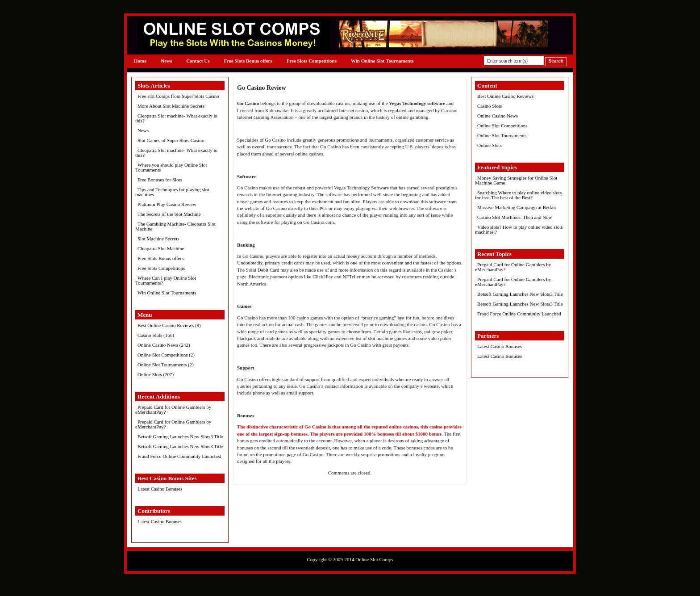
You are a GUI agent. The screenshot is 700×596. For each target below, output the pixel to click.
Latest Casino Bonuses (160, 489)
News (166, 61)
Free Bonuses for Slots (160, 180)
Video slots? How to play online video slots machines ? (519, 229)
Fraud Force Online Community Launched (179, 456)
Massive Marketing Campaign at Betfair (517, 207)
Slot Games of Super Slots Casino (171, 140)
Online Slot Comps (374, 559)
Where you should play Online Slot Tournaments (171, 167)
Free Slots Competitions (312, 61)
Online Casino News (158, 345)
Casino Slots (150, 335)
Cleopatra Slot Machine (161, 248)
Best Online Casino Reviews (166, 325)
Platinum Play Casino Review (167, 204)
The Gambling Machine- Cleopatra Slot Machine (175, 226)
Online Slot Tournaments (162, 365)
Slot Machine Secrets (158, 239)
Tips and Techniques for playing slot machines (172, 192)
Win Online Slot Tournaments (382, 61)
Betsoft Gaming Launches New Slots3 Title (180, 437)
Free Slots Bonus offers (248, 61)
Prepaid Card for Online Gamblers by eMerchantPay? (173, 409)
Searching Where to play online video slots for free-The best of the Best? (518, 195)
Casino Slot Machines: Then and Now (515, 217)
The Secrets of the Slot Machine (169, 214)
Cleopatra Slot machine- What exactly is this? (176, 118)
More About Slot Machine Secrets (171, 106)
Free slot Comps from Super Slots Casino (178, 96)
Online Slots (150, 374)
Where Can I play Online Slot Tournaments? (166, 280)
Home (140, 61)
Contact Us (198, 61)
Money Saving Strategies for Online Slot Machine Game (516, 180)
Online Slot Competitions (162, 355)
